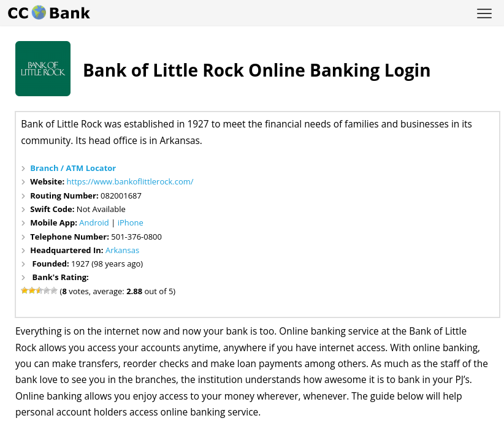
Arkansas (122, 250)
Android (94, 222)
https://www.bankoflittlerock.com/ (130, 181)
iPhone (131, 222)
